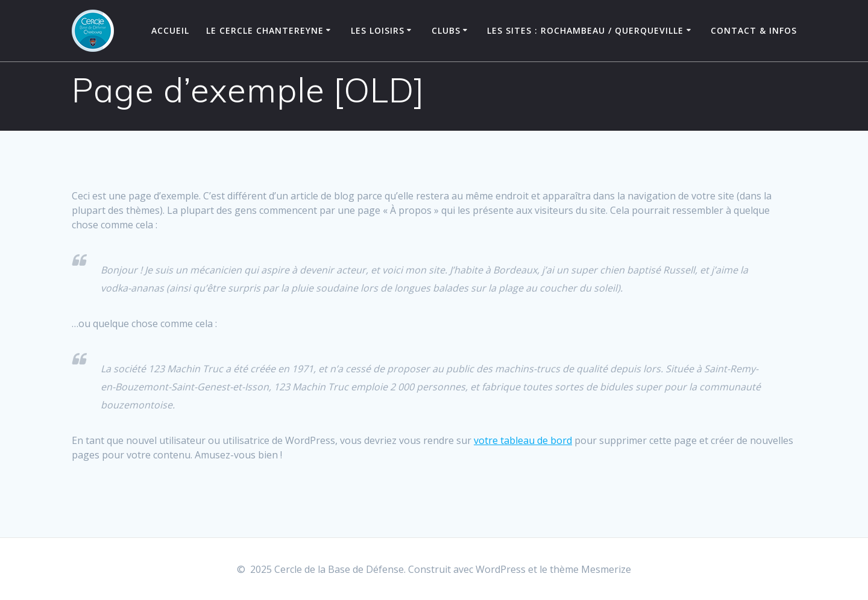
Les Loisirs (378, 30)
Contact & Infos (754, 30)
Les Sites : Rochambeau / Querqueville (585, 30)
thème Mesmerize (590, 569)
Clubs (446, 30)
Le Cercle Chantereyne (265, 30)
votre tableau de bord (523, 446)
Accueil (170, 30)
